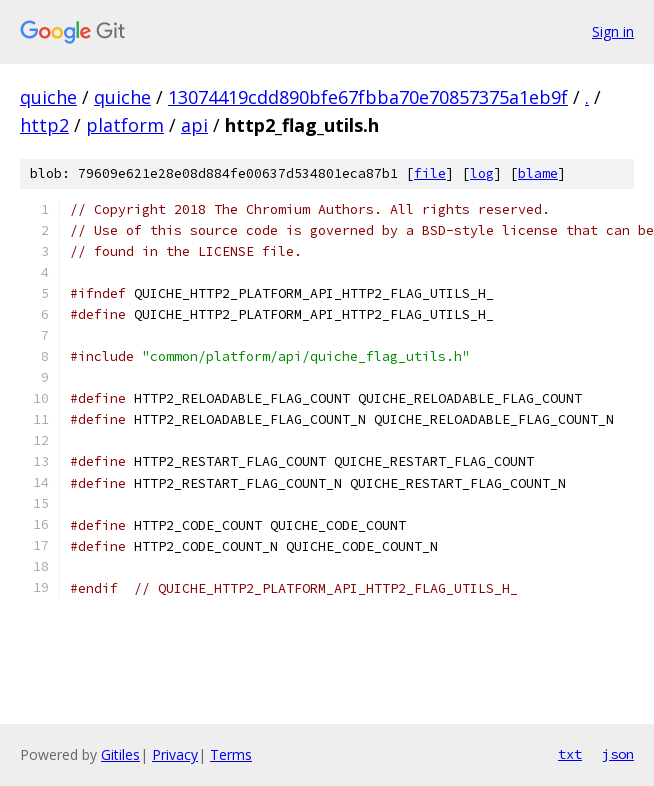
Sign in (613, 31)
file (430, 173)
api (194, 125)
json (618, 754)
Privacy (175, 754)
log (482, 173)
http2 (44, 125)
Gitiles (120, 754)
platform (125, 125)
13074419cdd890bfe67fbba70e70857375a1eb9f (368, 97)
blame (538, 173)
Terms (231, 754)
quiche (48, 97)
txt (570, 754)
